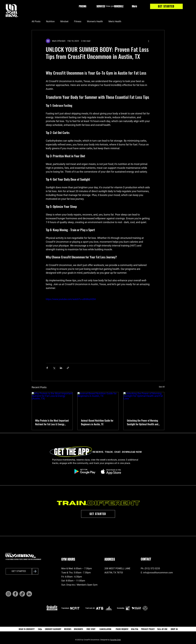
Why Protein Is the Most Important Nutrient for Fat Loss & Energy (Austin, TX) (52, 422)
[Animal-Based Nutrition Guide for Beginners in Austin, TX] (98, 404)
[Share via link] (68, 368)
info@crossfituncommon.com (158, 573)
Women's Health (95, 21)
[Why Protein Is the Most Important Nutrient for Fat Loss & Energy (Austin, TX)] (52, 404)
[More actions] (149, 41)
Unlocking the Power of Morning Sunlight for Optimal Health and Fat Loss (143, 422)
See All (162, 387)
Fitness (78, 21)
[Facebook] (15, 594)
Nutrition (50, 21)
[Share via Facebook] (47, 368)
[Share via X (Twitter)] (54, 368)
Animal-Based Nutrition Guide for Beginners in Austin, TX (97, 422)
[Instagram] (8, 594)
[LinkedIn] (29, 594)
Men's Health (115, 21)
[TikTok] (22, 594)
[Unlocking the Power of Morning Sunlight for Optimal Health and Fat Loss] (144, 404)
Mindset (64, 21)
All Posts (36, 21)
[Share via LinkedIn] (61, 368)
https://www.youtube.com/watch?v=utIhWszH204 (71, 299)
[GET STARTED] (166, 6)
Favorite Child (115, 640)
